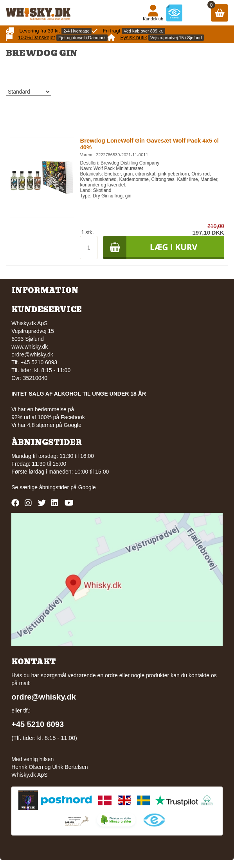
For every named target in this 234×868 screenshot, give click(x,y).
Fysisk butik (134, 37)
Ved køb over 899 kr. (143, 31)
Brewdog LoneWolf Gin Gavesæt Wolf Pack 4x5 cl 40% (149, 144)
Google (87, 487)
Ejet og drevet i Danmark (82, 38)
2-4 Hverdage (76, 31)
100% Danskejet (37, 37)
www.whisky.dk (30, 347)
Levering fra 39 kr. (40, 31)
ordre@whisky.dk (32, 354)
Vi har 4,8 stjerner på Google (46, 425)
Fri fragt (112, 31)
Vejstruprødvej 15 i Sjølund (176, 38)
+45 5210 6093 (38, 724)
